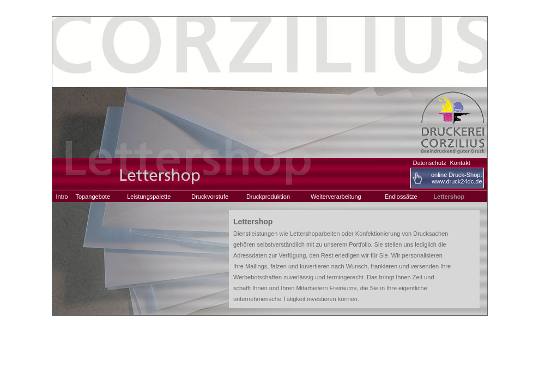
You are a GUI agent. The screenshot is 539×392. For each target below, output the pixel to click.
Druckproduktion (268, 197)
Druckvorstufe (210, 197)
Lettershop (449, 197)
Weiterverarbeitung (336, 197)
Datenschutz (430, 163)
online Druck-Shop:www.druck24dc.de (457, 178)
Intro (62, 197)
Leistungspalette (149, 197)
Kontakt (460, 163)
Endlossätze (401, 197)
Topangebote (93, 197)
